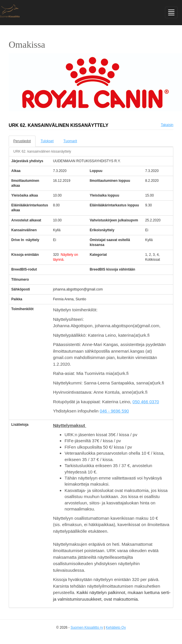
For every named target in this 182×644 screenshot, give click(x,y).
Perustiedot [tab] (22, 141)
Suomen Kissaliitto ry (87, 628)
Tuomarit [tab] (70, 141)
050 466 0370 (146, 402)
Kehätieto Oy (116, 628)
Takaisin (167, 125)
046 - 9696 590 (114, 411)
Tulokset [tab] (47, 141)
